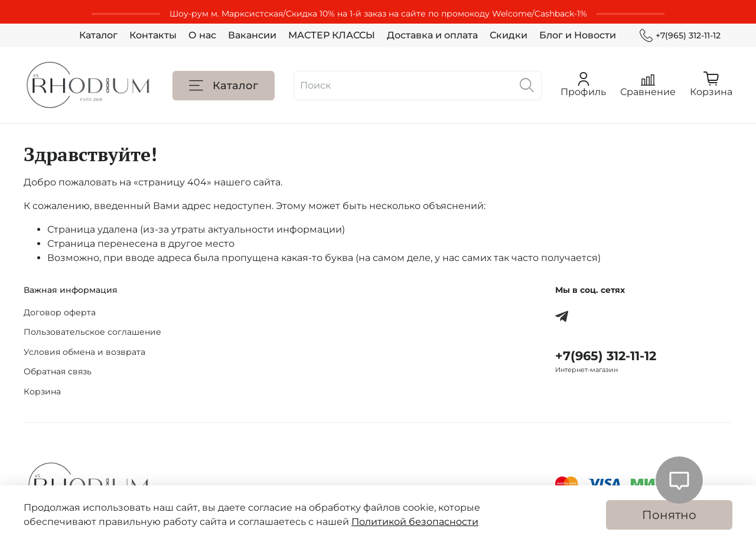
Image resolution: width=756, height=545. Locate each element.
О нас (202, 35)
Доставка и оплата (432, 35)
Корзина (42, 391)
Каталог (98, 35)
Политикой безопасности (415, 522)
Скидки (509, 35)
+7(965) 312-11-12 (680, 36)
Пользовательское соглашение (92, 332)
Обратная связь (58, 371)
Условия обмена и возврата (84, 352)
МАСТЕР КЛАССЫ (332, 35)
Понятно (669, 515)
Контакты (153, 35)
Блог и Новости (578, 35)
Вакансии (252, 35)
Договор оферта (60, 312)
